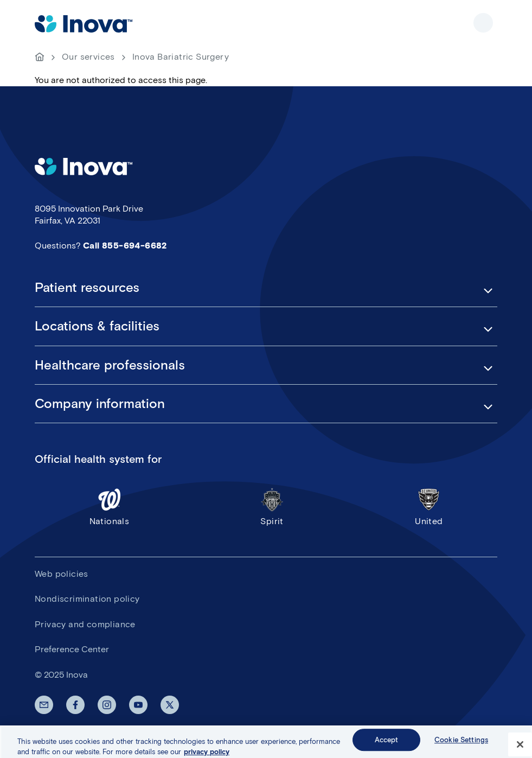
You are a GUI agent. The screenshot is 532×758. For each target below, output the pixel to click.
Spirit (272, 507)
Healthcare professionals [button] (110, 365)
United (429, 507)
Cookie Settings (461, 744)
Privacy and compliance (85, 624)
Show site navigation (483, 23)
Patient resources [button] (87, 288)
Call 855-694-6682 (125, 246)
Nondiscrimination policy (87, 599)
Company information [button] (100, 404)
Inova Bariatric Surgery (181, 57)
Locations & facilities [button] (97, 326)
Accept (387, 744)
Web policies (62, 574)
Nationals (109, 507)
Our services (88, 57)
